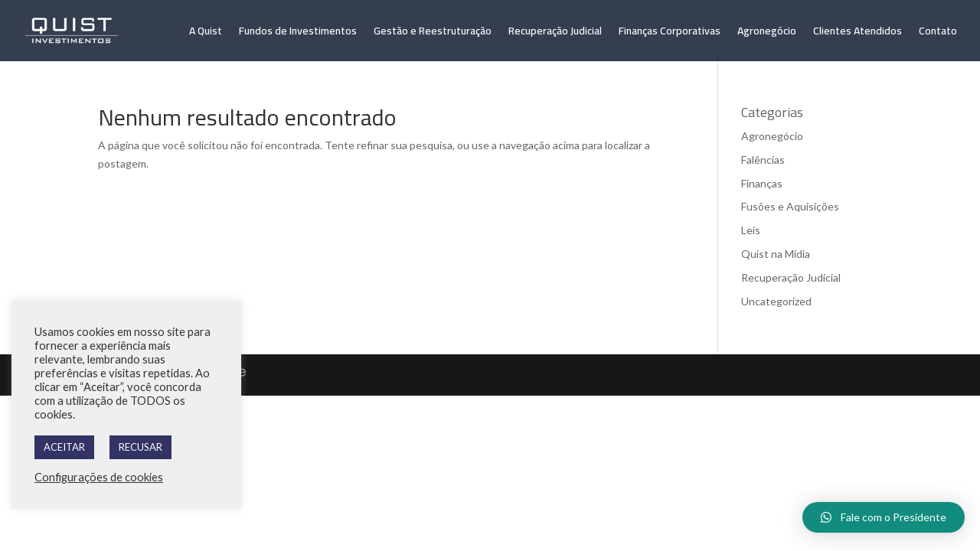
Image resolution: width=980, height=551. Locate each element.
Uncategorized (776, 301)
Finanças (762, 183)
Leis (751, 230)
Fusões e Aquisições (790, 206)
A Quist (206, 33)
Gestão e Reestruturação (433, 33)
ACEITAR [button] (64, 447)
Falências (763, 160)
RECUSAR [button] (140, 447)
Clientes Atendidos (857, 33)
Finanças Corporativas (670, 33)
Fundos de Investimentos (298, 33)
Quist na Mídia (776, 254)
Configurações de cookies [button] (99, 477)
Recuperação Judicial (555, 33)
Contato (938, 33)
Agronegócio (767, 33)
